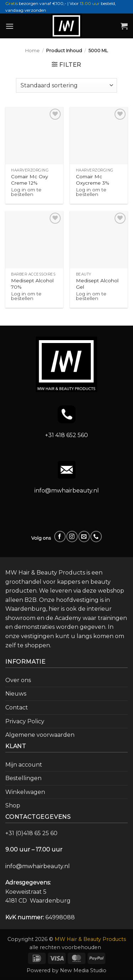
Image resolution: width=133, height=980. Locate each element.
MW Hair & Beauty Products (90, 939)
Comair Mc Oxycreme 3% (93, 180)
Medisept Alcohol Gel (97, 284)
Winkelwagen (25, 792)
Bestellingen (23, 778)
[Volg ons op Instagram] (72, 536)
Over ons (18, 680)
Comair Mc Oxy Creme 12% (29, 180)
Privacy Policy (25, 721)
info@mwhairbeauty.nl (67, 491)
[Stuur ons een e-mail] (84, 536)
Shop (13, 805)
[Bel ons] (96, 536)
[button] (10, 26)
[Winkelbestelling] (66, 85)
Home (32, 51)
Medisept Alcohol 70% (32, 284)
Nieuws (16, 694)
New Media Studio (83, 970)
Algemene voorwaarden (40, 735)
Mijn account (24, 765)
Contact (17, 707)
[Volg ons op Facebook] (60, 536)
